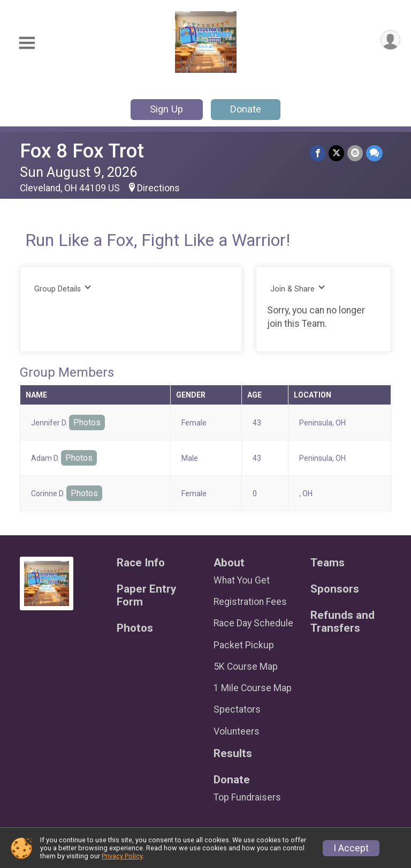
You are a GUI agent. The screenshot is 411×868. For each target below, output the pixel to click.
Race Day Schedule (253, 623)
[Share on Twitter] (336, 153)
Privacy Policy (122, 856)
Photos (87, 422)
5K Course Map (246, 667)
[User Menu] (390, 40)
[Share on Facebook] (318, 153)
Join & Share (298, 289)
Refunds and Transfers (342, 622)
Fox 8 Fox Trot (82, 151)
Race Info (141, 563)
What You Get (242, 580)
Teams (328, 563)
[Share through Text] (374, 153)
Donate (246, 109)
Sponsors (335, 589)
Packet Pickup (244, 645)
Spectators (237, 709)
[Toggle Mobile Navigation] (27, 43)
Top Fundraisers (247, 797)
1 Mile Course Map (253, 688)
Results (233, 754)
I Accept (351, 848)
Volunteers (237, 731)
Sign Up (166, 109)
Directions (158, 188)
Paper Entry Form (146, 596)
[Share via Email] (355, 153)
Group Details (63, 289)
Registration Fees (250, 602)
